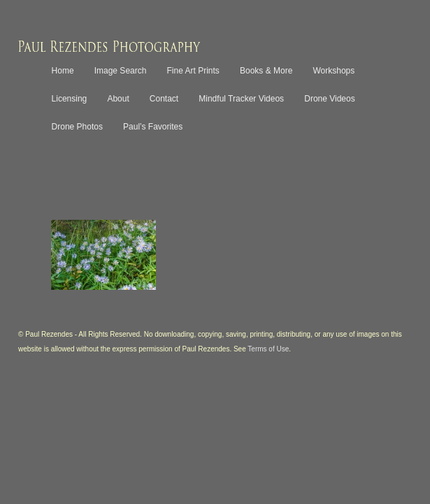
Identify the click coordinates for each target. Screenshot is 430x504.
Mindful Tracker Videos (241, 99)
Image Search (121, 71)
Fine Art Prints (193, 71)
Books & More (266, 71)
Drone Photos (77, 127)
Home (63, 71)
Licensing (70, 99)
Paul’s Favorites (153, 127)
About (118, 99)
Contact (164, 99)
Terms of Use (268, 349)
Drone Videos (330, 99)
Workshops (334, 71)
